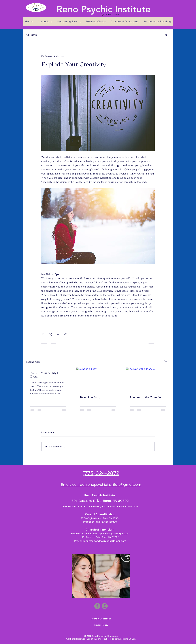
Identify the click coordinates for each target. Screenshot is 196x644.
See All (167, 361)
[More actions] (153, 56)
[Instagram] (105, 606)
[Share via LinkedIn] (58, 334)
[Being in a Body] (98, 380)
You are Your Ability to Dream (45, 375)
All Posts (31, 35)
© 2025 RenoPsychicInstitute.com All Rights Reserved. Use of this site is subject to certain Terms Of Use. (101, 637)
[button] (166, 35)
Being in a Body (90, 397)
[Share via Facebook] (43, 334)
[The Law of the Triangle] (148, 380)
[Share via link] (65, 334)
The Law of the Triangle (145, 397)
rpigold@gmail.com (115, 541)
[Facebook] (97, 606)
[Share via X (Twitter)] (50, 334)
